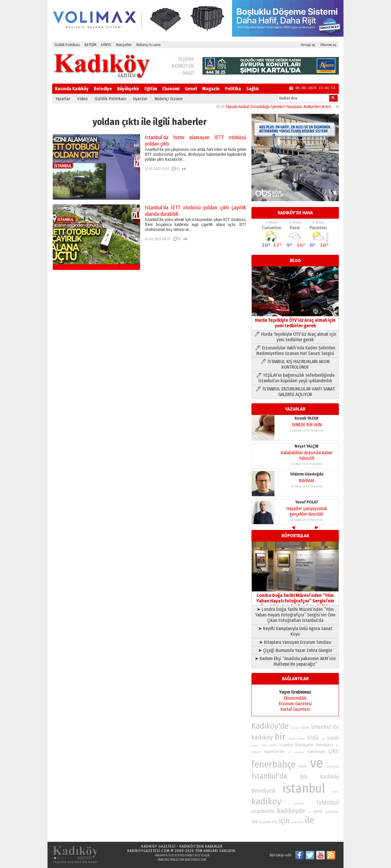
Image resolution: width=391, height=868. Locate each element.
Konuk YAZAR (307, 418)
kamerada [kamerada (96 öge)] (316, 752)
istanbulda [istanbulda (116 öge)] (263, 811)
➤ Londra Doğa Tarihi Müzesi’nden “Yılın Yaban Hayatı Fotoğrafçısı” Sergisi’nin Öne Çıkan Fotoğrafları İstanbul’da (295, 615)
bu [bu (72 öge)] (337, 745)
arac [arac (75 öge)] (264, 745)
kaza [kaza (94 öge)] (303, 766)
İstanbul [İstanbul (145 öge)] (328, 802)
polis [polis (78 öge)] (336, 792)
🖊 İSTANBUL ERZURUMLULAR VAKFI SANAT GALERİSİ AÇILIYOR (295, 392)
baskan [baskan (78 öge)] (299, 804)
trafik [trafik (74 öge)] (273, 745)
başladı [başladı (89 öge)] (265, 822)
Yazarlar (63, 99)
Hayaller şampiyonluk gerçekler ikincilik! (307, 511)
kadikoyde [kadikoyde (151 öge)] (291, 811)
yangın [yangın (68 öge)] (255, 745)
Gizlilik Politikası (67, 45)
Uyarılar (140, 99)
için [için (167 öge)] (284, 821)
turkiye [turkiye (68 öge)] (301, 739)
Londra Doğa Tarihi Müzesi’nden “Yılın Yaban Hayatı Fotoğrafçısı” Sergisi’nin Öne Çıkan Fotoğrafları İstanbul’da (295, 598)
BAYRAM (307, 481)
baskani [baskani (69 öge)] (295, 728)
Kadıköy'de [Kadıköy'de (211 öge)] (270, 726)
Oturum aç (328, 45)
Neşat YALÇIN (307, 446)
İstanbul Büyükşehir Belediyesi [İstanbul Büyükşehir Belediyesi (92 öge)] (306, 745)
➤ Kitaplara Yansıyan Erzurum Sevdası (295, 642)
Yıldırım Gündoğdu (307, 474)
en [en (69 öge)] (309, 812)
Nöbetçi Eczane (149, 45)
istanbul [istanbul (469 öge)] (304, 788)
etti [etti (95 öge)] (275, 822)
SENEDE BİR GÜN (307, 425)
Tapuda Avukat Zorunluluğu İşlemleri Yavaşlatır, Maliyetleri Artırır (283, 107)
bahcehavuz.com (195, 860)
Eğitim (151, 89)
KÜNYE (106, 45)
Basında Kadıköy (72, 89)
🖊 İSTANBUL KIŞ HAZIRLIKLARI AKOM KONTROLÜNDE (295, 364)
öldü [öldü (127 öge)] (313, 738)
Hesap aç (308, 45)
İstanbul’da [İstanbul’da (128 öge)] (325, 727)
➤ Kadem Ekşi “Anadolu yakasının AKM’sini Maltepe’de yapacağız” (295, 661)
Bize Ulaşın (202, 855)
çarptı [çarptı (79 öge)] (292, 739)
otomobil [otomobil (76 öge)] (333, 767)
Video (82, 99)
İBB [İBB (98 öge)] (255, 822)
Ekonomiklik (295, 698)
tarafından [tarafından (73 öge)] (297, 822)
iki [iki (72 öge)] (290, 752)
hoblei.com (177, 860)
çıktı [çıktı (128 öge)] (334, 751)
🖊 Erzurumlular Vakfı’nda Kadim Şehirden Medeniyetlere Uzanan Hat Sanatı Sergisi (295, 351)
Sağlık (252, 89)
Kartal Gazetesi (295, 709)
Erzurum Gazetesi (295, 704)
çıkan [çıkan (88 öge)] (305, 728)
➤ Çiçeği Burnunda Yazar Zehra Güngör (295, 650)
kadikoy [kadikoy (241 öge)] (266, 801)
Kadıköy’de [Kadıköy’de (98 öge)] (274, 752)
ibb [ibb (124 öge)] (304, 777)
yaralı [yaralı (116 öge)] (333, 738)
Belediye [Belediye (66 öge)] (299, 752)
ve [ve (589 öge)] (317, 763)
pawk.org (163, 860)
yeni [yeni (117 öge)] (318, 811)
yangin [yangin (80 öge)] (256, 752)
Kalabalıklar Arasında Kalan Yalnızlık (307, 455)
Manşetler (124, 45)
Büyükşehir (128, 89)
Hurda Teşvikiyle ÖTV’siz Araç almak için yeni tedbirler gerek (295, 320)
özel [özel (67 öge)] (323, 739)
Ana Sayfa (161, 855)
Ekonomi (171, 89)
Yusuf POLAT (307, 502)
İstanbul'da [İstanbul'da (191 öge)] (269, 776)
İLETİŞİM (90, 45)
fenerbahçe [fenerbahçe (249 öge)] (273, 764)
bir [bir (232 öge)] (280, 737)
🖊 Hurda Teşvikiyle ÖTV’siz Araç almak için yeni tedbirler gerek (295, 337)
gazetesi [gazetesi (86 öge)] (332, 812)
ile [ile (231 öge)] (309, 820)
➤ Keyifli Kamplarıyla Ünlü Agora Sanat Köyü (295, 631)
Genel (191, 89)
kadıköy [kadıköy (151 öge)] (262, 737)
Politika (233, 89)
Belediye (103, 89)
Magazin (211, 89)
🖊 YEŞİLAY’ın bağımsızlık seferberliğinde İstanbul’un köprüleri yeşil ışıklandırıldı (295, 378)
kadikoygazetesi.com (148, 851)
